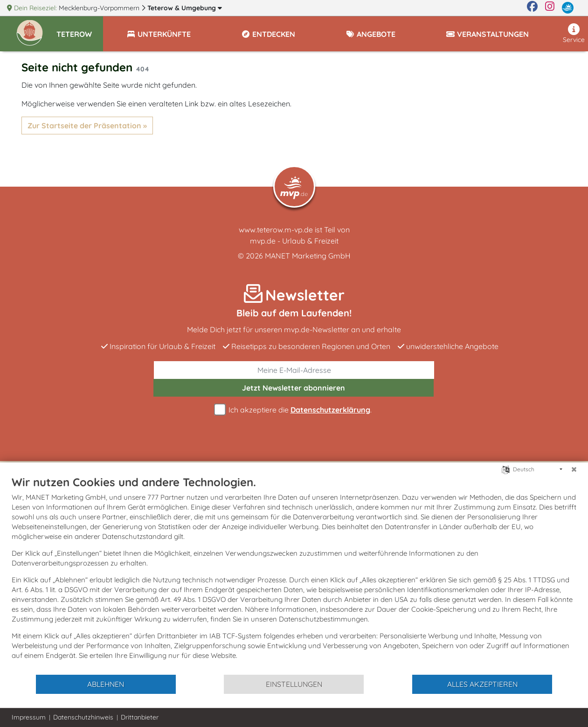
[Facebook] (532, 8)
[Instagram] (550, 8)
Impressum (29, 717)
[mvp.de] (568, 8)
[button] (80, 30)
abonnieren (294, 388)
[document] (294, 574)
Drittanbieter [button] (140, 717)
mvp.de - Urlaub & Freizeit (294, 241)
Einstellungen (294, 684)
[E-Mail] (294, 370)
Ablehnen (106, 684)
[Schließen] (574, 469)
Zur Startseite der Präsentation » (87, 126)
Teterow (185, 8)
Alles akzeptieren (482, 684)
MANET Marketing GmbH (308, 256)
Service (574, 34)
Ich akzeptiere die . (294, 410)
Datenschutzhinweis (83, 717)
